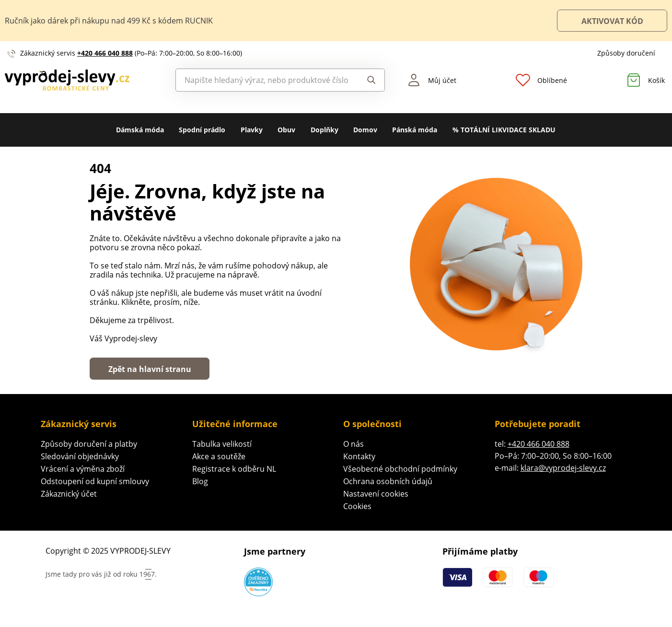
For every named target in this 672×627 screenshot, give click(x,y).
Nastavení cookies (376, 494)
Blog (200, 481)
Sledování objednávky (80, 456)
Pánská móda (415, 130)
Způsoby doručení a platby (89, 444)
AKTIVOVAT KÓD (612, 21)
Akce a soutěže (219, 456)
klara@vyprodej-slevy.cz (563, 468)
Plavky (252, 130)
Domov (365, 130)
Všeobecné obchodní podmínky (400, 469)
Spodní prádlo (202, 130)
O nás (353, 444)
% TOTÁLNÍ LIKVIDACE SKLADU (504, 130)
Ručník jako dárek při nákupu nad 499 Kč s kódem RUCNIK (109, 21)
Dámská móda (140, 130)
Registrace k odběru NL (234, 469)
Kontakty (359, 456)
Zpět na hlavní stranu (150, 369)
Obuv (286, 130)
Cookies (357, 506)
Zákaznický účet (69, 494)
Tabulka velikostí (222, 444)
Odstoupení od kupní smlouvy (95, 481)
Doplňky (324, 130)
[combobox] (265, 80)
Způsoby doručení (626, 53)
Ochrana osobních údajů (388, 481)
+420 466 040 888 (105, 53)
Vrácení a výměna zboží (83, 469)
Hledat (371, 80)
